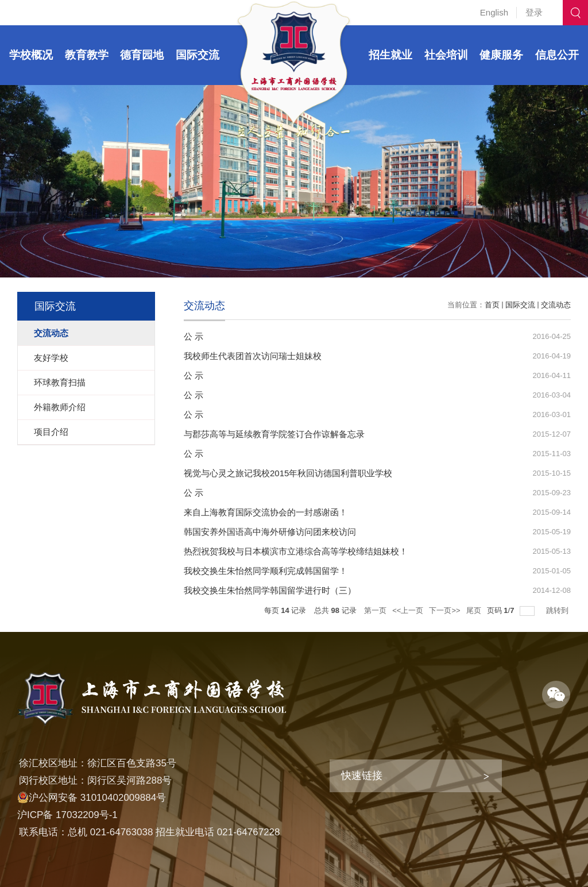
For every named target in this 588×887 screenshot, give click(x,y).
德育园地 (142, 55)
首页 (492, 305)
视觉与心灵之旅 (214, 473)
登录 (534, 12)
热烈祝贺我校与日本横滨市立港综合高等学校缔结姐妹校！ (296, 551)
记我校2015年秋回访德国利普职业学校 (318, 473)
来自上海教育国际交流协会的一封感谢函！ (266, 512)
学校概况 (31, 55)
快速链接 (362, 776)
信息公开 (557, 55)
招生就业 (390, 55)
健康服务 (501, 55)
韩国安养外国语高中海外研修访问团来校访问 (270, 532)
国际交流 (198, 55)
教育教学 (87, 55)
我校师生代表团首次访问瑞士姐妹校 (253, 356)
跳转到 (558, 610)
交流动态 (556, 305)
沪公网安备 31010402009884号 (92, 798)
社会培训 (446, 55)
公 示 (194, 336)
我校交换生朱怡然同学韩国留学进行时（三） (270, 590)
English (494, 12)
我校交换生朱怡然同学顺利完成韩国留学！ (266, 571)
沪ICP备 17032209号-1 (67, 815)
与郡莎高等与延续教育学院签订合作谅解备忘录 (274, 434)
